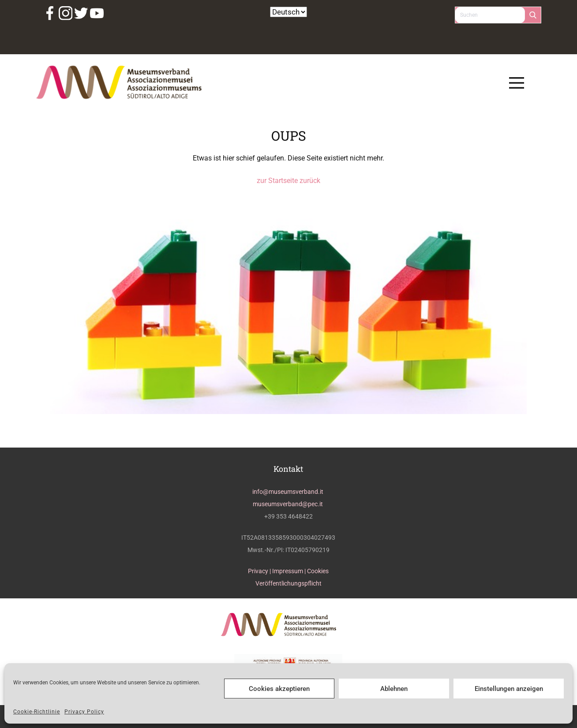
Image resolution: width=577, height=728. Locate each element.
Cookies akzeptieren (279, 689)
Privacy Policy (84, 712)
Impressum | (290, 571)
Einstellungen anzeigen (509, 689)
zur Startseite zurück (288, 181)
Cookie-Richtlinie (37, 712)
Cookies (318, 571)
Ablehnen (394, 689)
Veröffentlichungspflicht (288, 583)
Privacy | (260, 571)
